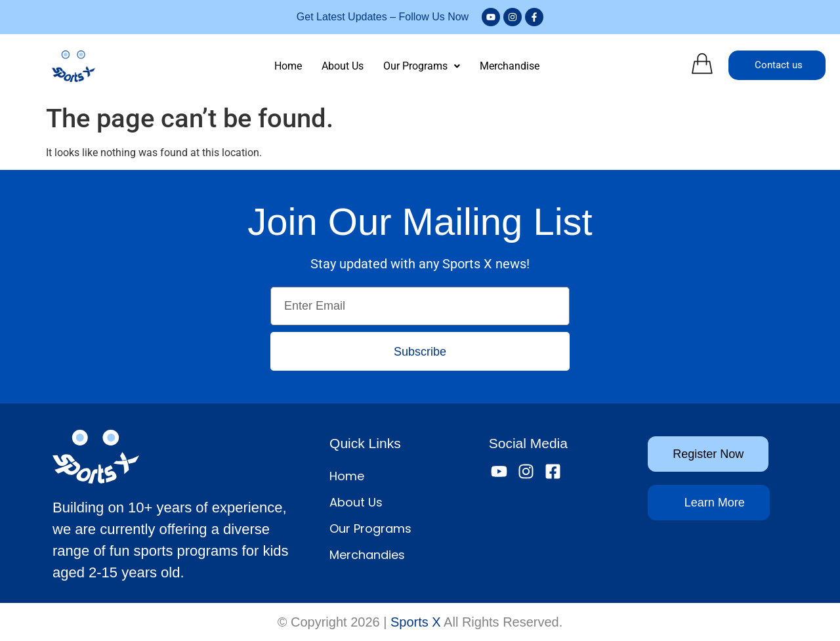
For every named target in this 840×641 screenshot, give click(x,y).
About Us (343, 66)
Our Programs (422, 66)
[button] (422, 66)
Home (288, 66)
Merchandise (510, 66)
